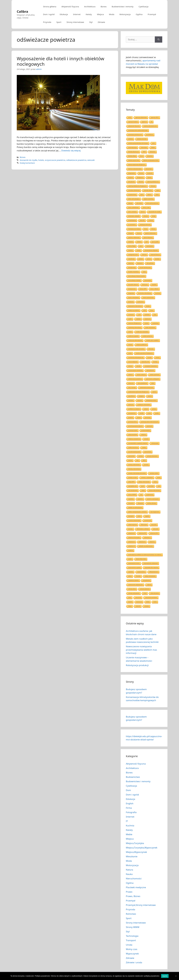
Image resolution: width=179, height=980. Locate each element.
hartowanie (150, 246)
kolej (144, 272)
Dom (128, 790)
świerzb (138, 606)
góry (141, 246)
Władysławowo (154, 572)
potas (149, 413)
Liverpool (131, 315)
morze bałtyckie (133, 362)
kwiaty (148, 306)
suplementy (150, 495)
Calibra (22, 11)
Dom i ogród (49, 14)
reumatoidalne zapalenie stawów (138, 443)
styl (141, 495)
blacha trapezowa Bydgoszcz (137, 165)
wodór (130, 559)
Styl (91, 22)
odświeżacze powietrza (76, 160)
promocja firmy (133, 422)
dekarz (150, 195)
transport (131, 516)
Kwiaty (89, 14)
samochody (148, 452)
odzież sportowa (155, 375)
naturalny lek (145, 362)
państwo (131, 400)
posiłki (142, 413)
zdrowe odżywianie (134, 593)
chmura (153, 186)
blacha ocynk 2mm (134, 160)
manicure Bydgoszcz (134, 323)
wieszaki (91, 160)
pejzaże (140, 400)
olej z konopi (132, 388)
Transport (131, 940)
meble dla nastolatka (142, 332)
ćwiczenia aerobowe (151, 598)
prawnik (131, 418)
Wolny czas (132, 949)
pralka (157, 413)
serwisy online (154, 473)
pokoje (146, 409)
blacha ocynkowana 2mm (151, 160)
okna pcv (131, 383)
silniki (159, 478)
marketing (155, 323)
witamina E (132, 542)
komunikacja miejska (134, 280)
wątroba (131, 572)
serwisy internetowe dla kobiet (137, 473)
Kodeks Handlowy (134, 272)
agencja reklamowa (141, 117)
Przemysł (152, 14)
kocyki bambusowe (145, 268)
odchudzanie (150, 370)
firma (146, 229)
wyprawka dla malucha (151, 568)
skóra (155, 482)
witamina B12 (154, 533)
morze (158, 358)
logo (155, 315)
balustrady (144, 147)
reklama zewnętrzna (134, 439)
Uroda (129, 945)
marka (146, 323)
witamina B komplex (134, 538)
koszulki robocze (133, 285)
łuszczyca (139, 602)
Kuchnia (130, 825)
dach (142, 195)
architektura (150, 135)
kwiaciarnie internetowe (135, 306)
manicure (147, 319)
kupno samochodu (148, 298)
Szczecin (131, 503)
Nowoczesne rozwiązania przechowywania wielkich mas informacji (141, 650)
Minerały (151, 349)
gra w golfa (155, 242)
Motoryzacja (125, 14)
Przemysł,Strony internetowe (141, 905)
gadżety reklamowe (134, 237)
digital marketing (149, 199)
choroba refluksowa (134, 190)
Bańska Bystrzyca (133, 152)
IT (127, 821)
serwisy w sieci (133, 478)
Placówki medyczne (136, 887)
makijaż (138, 319)
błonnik (141, 182)
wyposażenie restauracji (151, 563)
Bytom (150, 177)
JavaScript (131, 259)
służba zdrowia (152, 503)
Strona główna (50, 6)
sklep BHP (131, 482)
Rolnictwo (131, 914)
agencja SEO (155, 117)
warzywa (154, 525)
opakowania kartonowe (147, 388)
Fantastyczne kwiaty (134, 229)
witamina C (147, 538)
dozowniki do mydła (29, 160)
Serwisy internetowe (134, 469)
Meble (129, 834)
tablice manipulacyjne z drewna (137, 512)
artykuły (131, 139)
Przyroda (47, 22)
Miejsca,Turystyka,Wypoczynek (142, 848)
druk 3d (142, 220)
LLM (139, 315)
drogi (154, 216)
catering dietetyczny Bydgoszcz (137, 186)
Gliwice (139, 242)
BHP (144, 152)
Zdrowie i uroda (134, 962)
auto (153, 143)
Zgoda (165, 976)
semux (130, 460)
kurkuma (131, 302)
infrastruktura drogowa (151, 250)
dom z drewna (132, 212)
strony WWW (132, 495)
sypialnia (131, 499)
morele (150, 358)
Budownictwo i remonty (123, 6)
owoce (150, 396)
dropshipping (132, 220)
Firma (129, 808)
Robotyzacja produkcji (137, 665)
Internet (77, 14)
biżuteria (150, 156)
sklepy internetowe (144, 482)
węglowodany (141, 572)
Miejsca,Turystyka (135, 843)
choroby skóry (148, 190)
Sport (59, 22)
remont (146, 439)
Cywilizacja (143, 6)
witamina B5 (142, 533)
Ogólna (139, 14)
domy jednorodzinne (152, 203)
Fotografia (131, 812)
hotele (41, 160)
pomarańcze (132, 413)
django (130, 203)
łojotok (130, 602)
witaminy (152, 542)
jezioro (149, 259)
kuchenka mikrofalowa (145, 293)
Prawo (129, 892)
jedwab (141, 259)
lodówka (147, 315)
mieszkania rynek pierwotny (136, 349)
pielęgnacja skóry (151, 400)
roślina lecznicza (133, 448)
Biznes (104, 6)
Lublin (130, 319)
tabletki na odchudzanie (135, 508)
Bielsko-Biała (132, 156)
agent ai (144, 122)
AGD (130, 117)
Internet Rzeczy (155, 255)
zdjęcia (149, 585)
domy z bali (146, 207)
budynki (131, 177)
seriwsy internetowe (134, 465)
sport (143, 486)
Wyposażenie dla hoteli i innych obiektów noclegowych (60, 61)
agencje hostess (133, 122)
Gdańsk (131, 242)
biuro (142, 156)
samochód (131, 456)
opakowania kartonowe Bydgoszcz (138, 392)
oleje (153, 383)
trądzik (147, 516)
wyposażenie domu (134, 563)
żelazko (147, 606)
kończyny (145, 285)
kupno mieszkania (134, 298)
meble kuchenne (147, 336)
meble (130, 332)
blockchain (149, 169)
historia (130, 250)
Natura (129, 870)
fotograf (131, 233)
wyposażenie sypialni (134, 568)
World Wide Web (141, 559)
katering (131, 263)
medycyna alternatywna (135, 340)
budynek (150, 173)
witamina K (142, 542)
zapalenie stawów (133, 580)
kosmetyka (148, 280)
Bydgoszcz (140, 177)
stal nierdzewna (133, 490)
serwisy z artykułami (147, 478)
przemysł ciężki (133, 430)
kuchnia (158, 293)
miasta (130, 345)
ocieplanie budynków (151, 366)
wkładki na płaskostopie (146, 546)
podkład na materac (134, 409)
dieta (157, 195)
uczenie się (148, 520)
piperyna (131, 405)
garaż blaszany (148, 237)
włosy (130, 576)
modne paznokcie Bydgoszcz (144, 353)
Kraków (154, 285)
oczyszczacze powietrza (55, 160)
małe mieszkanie (150, 328)
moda (130, 353)
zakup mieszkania (150, 576)
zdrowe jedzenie (145, 589)
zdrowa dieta (132, 589)
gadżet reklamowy (150, 233)
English (130, 803)
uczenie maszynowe (134, 520)
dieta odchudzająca (134, 199)
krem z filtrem (154, 289)
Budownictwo (133, 777)
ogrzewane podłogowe (153, 379)
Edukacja (64, 14)
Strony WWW (133, 927)
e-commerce (132, 225)
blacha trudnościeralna (135, 169)
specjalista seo (133, 486)
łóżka (148, 602)
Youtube (138, 576)
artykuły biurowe (142, 139)
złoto (130, 598)
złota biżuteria (155, 593)
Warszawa (144, 525)
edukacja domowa (145, 225)
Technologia (132, 936)
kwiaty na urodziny (134, 310)
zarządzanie (146, 580)
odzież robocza (141, 375)
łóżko (155, 602)
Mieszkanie (132, 856)
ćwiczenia (138, 598)
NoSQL (155, 362)
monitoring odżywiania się (136, 358)
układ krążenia (132, 525)
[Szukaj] (159, 39)
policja (154, 409)
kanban (157, 259)
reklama (144, 435)
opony (154, 392)
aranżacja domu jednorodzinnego (138, 130)
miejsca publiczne (142, 345)
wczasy (130, 529)
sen (137, 460)
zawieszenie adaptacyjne (136, 585)
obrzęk (138, 366)
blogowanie (132, 173)
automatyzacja (132, 147)
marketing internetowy (135, 328)
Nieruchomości (134, 878)
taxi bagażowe (155, 512)
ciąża (158, 190)
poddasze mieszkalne (144, 405)
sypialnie (140, 499)
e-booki (151, 220)
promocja (148, 418)
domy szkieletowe (133, 207)
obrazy (130, 366)
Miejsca (100, 14)
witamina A (131, 533)
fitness (153, 229)
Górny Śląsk (132, 246)
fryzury (139, 233)
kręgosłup (131, 293)
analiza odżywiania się (150, 126)
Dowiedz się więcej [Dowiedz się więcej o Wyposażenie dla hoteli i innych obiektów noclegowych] (71, 150)
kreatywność (132, 289)
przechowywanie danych (135, 426)
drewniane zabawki (134, 216)
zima (145, 593)
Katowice (140, 263)
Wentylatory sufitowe (143, 529)
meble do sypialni (133, 336)
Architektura (90, 6)
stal (159, 486)
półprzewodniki (133, 435)
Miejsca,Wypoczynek (136, 852)
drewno (146, 216)
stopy (143, 490)
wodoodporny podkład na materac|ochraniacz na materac (145, 555)
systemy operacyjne (153, 499)
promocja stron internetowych (150, 422)
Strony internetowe (75, 22)
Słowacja (140, 503)
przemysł (149, 426)
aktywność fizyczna (134, 126)
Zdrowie (101, 22)
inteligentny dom (133, 255)
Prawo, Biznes (133, 896)
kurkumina (141, 302)
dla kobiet (139, 203)
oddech (130, 375)
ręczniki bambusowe (134, 452)
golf (147, 242)
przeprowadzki (146, 430)
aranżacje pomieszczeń (135, 135)
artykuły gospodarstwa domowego (138, 143)
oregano (141, 396)
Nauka (129, 874)
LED (145, 310)
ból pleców (131, 182)
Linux (152, 310)
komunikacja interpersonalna (137, 276)
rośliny (144, 448)
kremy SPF (143, 289)
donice (143, 212)
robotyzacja (155, 443)
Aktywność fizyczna (70, 6)
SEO (144, 460)
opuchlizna (131, 396)
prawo (139, 418)
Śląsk (130, 606)
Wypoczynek (132, 954)
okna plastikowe (142, 383)
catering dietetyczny (153, 182)
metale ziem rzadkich (152, 340)
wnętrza (131, 550)
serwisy (146, 465)
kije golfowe (150, 263)
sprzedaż (151, 486)
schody (141, 456)
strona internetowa (154, 490)
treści (139, 516)
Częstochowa (132, 195)
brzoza (141, 173)
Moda (112, 14)
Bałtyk (153, 147)
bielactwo (153, 152)
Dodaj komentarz (27, 163)
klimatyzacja (132, 268)
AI (152, 122)
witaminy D (132, 546)
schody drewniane (152, 456)
